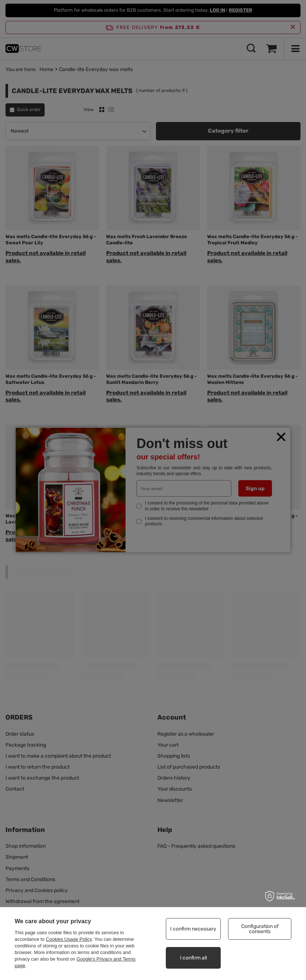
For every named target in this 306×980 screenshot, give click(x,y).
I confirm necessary (193, 929)
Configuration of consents (260, 929)
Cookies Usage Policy (69, 939)
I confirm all (193, 958)
